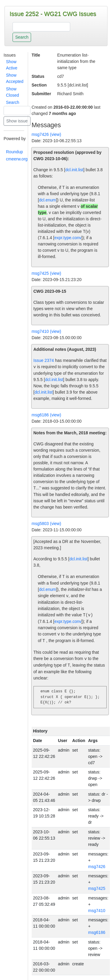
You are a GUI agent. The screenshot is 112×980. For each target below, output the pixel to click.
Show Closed (13, 92)
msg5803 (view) (46, 524)
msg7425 (97, 888)
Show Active (12, 65)
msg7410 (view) (46, 331)
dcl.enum (48, 200)
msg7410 (97, 911)
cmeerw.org (17, 159)
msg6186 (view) (46, 415)
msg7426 (97, 867)
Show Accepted (15, 78)
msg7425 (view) (46, 273)
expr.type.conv (68, 238)
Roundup (14, 152)
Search (13, 102)
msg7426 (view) (46, 134)
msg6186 (97, 932)
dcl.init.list (74, 170)
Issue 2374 (44, 360)
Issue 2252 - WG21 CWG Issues (53, 14)
